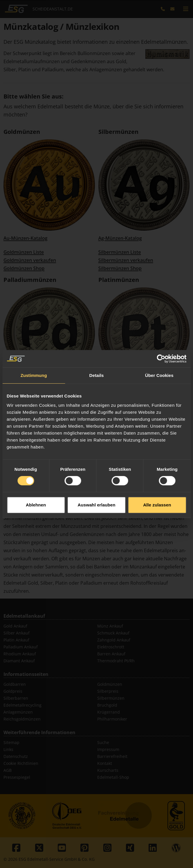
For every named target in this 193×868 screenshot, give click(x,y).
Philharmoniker (112, 719)
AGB (8, 770)
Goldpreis (13, 691)
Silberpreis (108, 691)
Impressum (108, 749)
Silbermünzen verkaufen (126, 260)
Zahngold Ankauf (114, 640)
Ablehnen (36, 480)
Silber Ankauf (17, 633)
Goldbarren (15, 684)
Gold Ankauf (15, 626)
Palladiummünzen (30, 280)
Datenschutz (16, 756)
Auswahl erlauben (97, 480)
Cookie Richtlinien (21, 763)
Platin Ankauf (16, 640)
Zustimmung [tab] (34, 351)
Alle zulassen (157, 480)
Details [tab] (97, 351)
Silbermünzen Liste (120, 252)
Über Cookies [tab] (159, 351)
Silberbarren (16, 698)
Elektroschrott (111, 647)
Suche (103, 742)
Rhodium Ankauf (20, 654)
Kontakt (105, 763)
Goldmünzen (22, 132)
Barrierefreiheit (112, 756)
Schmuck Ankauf (113, 633)
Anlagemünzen (18, 712)
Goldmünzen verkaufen (30, 260)
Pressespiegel (17, 777)
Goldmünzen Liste (24, 252)
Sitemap (11, 742)
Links (8, 749)
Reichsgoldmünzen (22, 719)
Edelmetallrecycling (22, 705)
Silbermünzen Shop (120, 268)
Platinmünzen (119, 280)
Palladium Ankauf (21, 647)
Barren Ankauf (111, 654)
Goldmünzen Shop (24, 268)
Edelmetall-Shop (113, 777)
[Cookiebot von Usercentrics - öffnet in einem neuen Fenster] (161, 334)
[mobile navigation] (186, 9)
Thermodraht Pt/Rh (116, 661)
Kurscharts (108, 770)
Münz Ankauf (110, 626)
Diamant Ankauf (19, 661)
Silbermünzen (118, 132)
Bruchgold (107, 705)
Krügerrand (109, 712)
